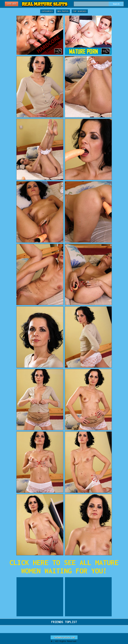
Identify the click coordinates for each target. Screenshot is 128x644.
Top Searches (80, 11)
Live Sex (12, 4)
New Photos (63, 11)
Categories (47, 11)
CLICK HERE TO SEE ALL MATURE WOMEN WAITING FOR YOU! (64, 567)
